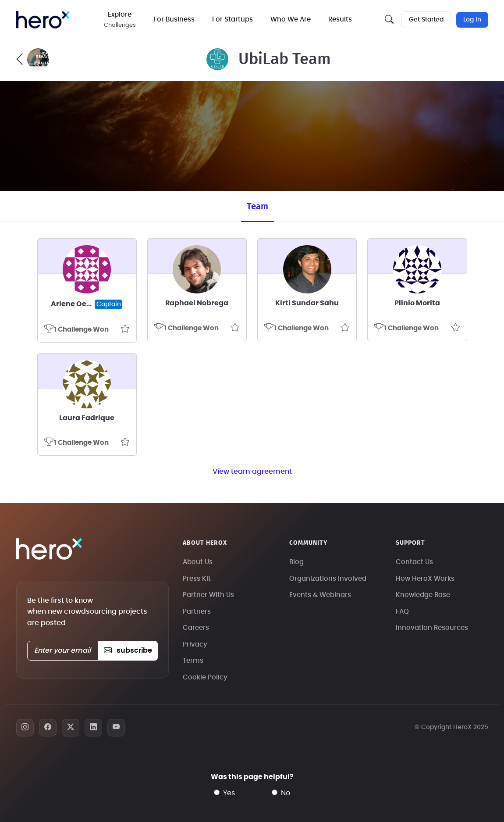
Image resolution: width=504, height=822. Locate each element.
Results (340, 20)
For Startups (232, 20)
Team (257, 207)
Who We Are (291, 20)
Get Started (426, 20)
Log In (472, 20)
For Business (174, 20)
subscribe (128, 650)
